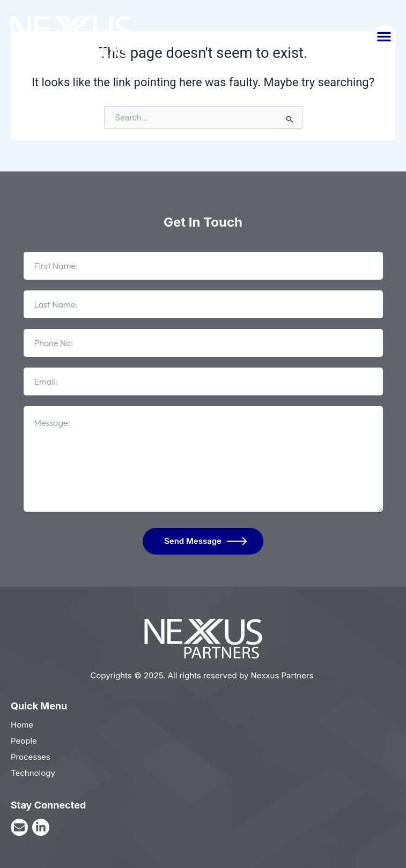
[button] (384, 36)
